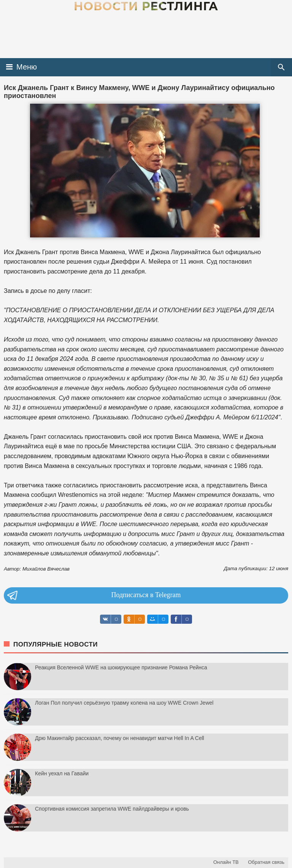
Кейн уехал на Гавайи (62, 773)
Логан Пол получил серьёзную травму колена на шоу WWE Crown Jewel (124, 703)
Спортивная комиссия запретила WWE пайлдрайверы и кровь (112, 809)
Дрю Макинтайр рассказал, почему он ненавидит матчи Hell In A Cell (120, 738)
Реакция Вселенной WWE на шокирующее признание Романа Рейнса (121, 667)
